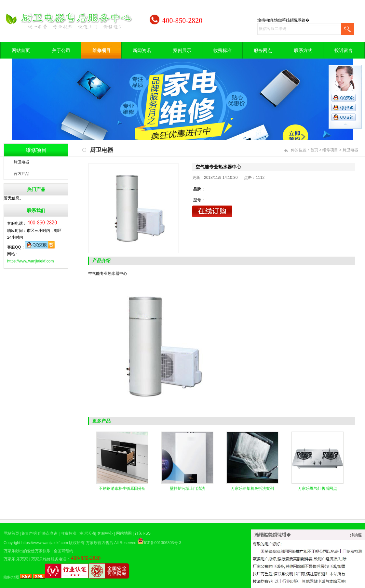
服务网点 (263, 50)
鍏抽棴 (356, 535)
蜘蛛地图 (11, 577)
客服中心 (105, 533)
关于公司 (61, 50)
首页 (314, 150)
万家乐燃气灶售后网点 (318, 488)
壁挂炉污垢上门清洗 (187, 488)
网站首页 (21, 50)
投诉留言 (344, 50)
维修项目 (101, 50)
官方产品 (21, 174)
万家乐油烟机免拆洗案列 (252, 488)
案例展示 (182, 50)
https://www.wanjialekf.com (30, 261)
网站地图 (124, 533)
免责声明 (29, 533)
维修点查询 (48, 533)
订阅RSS (143, 533)
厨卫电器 (21, 162)
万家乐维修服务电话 (49, 559)
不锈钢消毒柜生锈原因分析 (122, 488)
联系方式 (303, 50)
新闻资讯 (142, 50)
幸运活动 (87, 533)
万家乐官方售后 (100, 543)
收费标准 (223, 50)
